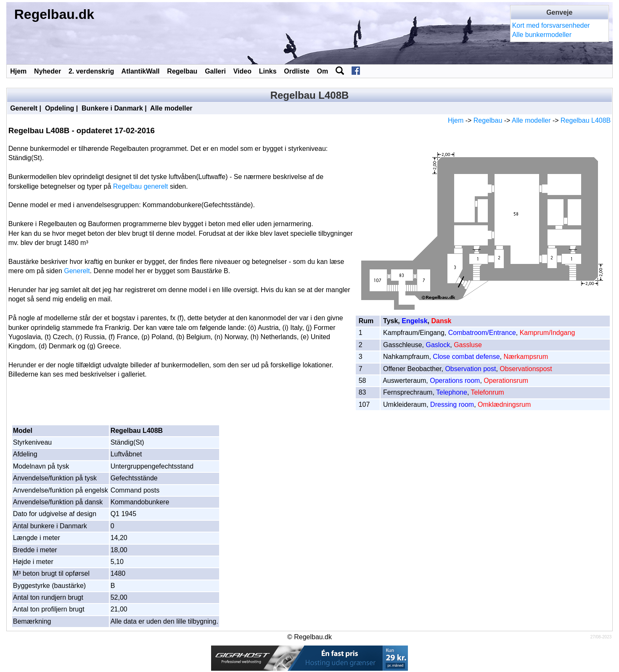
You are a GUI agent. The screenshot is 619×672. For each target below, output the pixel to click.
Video (242, 71)
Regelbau (182, 71)
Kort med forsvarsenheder (551, 25)
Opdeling (60, 108)
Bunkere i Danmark (112, 108)
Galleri (215, 71)
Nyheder (48, 71)
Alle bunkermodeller (542, 35)
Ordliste (296, 71)
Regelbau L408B (586, 120)
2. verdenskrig (91, 71)
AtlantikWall (141, 71)
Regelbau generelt (141, 186)
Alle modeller (171, 108)
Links (268, 71)
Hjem (18, 71)
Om (323, 71)
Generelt (24, 108)
